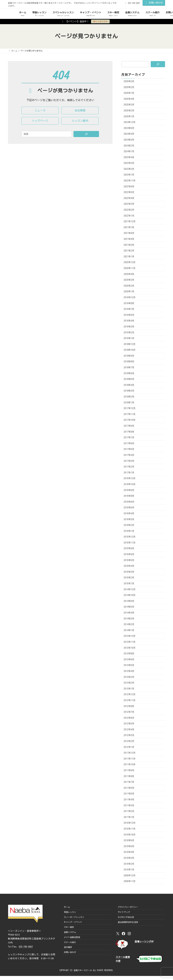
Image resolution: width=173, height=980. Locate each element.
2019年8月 (129, 303)
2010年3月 (129, 858)
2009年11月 (130, 881)
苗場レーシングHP (144, 942)
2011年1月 (129, 817)
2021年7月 (129, 227)
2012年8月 (129, 706)
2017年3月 (129, 461)
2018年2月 (129, 397)
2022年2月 (129, 210)
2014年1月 (129, 630)
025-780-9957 (26, 947)
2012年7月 (129, 712)
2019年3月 (129, 327)
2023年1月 (129, 175)
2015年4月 (129, 566)
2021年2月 (129, 251)
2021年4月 (129, 239)
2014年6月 (129, 601)
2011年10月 (130, 764)
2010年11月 (130, 829)
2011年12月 (130, 753)
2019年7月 (129, 309)
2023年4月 (129, 157)
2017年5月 (129, 449)
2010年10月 (130, 835)
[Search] (86, 134)
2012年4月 (129, 729)
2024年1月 (129, 151)
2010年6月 (129, 846)
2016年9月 (129, 490)
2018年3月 (129, 391)
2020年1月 (129, 292)
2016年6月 (129, 502)
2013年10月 (130, 648)
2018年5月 (129, 379)
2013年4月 (129, 671)
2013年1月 (129, 688)
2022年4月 (129, 198)
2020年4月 (129, 274)
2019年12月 (130, 297)
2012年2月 (129, 741)
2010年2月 (129, 864)
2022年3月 (129, 204)
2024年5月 (129, 128)
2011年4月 (129, 800)
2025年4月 (129, 99)
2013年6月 (129, 659)
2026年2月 (129, 87)
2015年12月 (130, 537)
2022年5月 (129, 192)
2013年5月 (129, 665)
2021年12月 (130, 221)
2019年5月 (129, 315)
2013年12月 (130, 636)
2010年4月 (129, 852)
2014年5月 (129, 607)
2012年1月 (129, 747)
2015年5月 (129, 560)
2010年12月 (130, 823)
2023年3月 (129, 163)
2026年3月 (129, 81)
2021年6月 (129, 233)
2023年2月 (129, 169)
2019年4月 (129, 321)
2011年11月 (130, 759)
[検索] (158, 64)
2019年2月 (129, 332)
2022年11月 (130, 181)
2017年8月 (129, 432)
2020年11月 (130, 268)
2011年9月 (129, 770)
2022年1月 (129, 216)
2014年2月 (129, 624)
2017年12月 (130, 408)
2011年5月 (129, 794)
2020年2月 (129, 286)
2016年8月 (129, 496)
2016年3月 (129, 519)
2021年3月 (129, 245)
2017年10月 (130, 420)
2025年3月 (129, 105)
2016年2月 (129, 525)
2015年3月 (129, 572)
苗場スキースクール (83, 970)
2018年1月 (129, 402)
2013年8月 (129, 654)
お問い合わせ (154, 3)
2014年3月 (129, 618)
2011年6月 (129, 788)
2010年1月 (129, 870)
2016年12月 (130, 478)
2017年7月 (129, 438)
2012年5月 (129, 724)
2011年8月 (129, 776)
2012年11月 (130, 700)
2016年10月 (130, 484)
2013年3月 (129, 677)
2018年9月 (129, 356)
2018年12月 (130, 344)
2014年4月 (129, 613)
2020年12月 (130, 262)
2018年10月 (130, 350)
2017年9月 (129, 426)
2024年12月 (130, 122)
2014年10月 (130, 595)
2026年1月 (129, 93)
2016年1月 (129, 531)
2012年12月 (130, 694)
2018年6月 (129, 373)
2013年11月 (130, 642)
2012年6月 (129, 718)
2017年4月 (129, 455)
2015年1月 (129, 584)
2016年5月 (129, 508)
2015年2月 (129, 578)
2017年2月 (129, 467)
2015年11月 (130, 542)
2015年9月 (129, 548)
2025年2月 (129, 111)
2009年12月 (130, 875)
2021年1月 (129, 256)
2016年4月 (129, 513)
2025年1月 (129, 116)
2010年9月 (129, 840)
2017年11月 (130, 414)
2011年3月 (129, 805)
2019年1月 (129, 338)
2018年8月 (129, 362)
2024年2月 (129, 145)
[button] (40, 110)
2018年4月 (129, 385)
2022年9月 (129, 186)
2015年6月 (129, 554)
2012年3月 (129, 735)
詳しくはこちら (100, 21)
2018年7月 (129, 367)
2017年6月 (129, 443)
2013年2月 (129, 683)
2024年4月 (129, 134)
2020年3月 (129, 280)
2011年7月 (129, 782)
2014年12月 (130, 589)
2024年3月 (129, 140)
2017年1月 (129, 472)
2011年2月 (129, 811)
